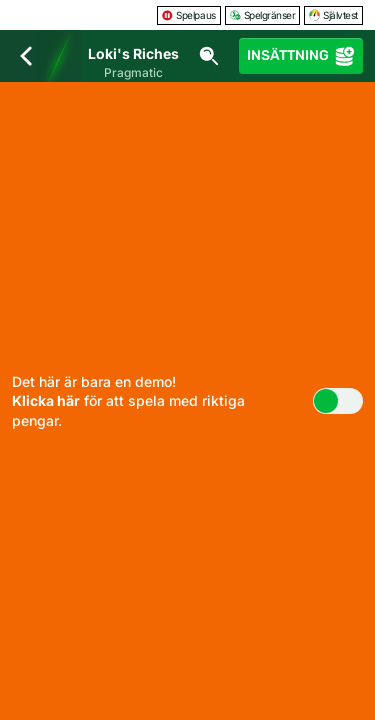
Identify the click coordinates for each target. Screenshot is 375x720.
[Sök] (209, 56)
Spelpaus (188, 15)
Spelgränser (263, 15)
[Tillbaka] (26, 56)
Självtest (333, 15)
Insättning (301, 56)
